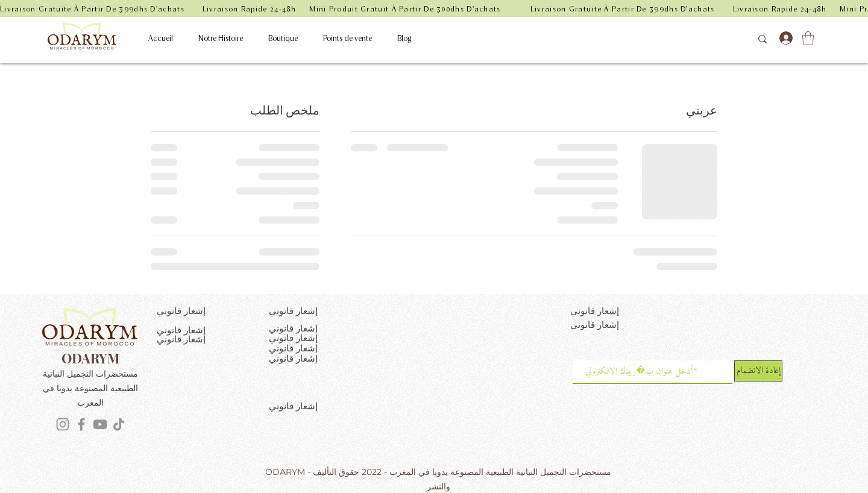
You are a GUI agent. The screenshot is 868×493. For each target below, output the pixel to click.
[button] (808, 38)
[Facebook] (81, 424)
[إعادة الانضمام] (758, 371)
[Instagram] (63, 424)
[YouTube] (100, 424)
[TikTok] (119, 424)
